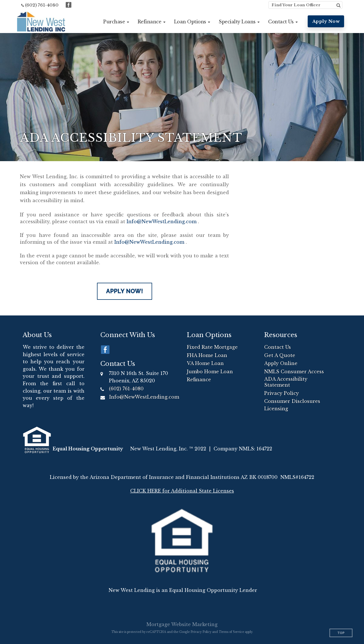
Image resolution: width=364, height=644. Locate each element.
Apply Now (326, 21)
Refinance (199, 380)
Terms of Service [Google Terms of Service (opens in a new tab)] (231, 632)
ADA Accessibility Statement (286, 382)
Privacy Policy (282, 393)
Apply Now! (125, 291)
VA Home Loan (205, 363)
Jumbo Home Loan (210, 372)
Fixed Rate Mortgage (212, 347)
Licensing (276, 409)
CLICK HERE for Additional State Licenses (182, 491)
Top (341, 633)
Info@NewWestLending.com (162, 221)
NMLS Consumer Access (294, 372)
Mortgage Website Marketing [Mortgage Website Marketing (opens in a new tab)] (182, 624)
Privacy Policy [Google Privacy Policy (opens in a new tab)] (201, 632)
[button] (116, 22)
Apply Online (281, 363)
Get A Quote (280, 355)
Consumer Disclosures (292, 401)
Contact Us (278, 347)
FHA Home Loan (207, 355)
